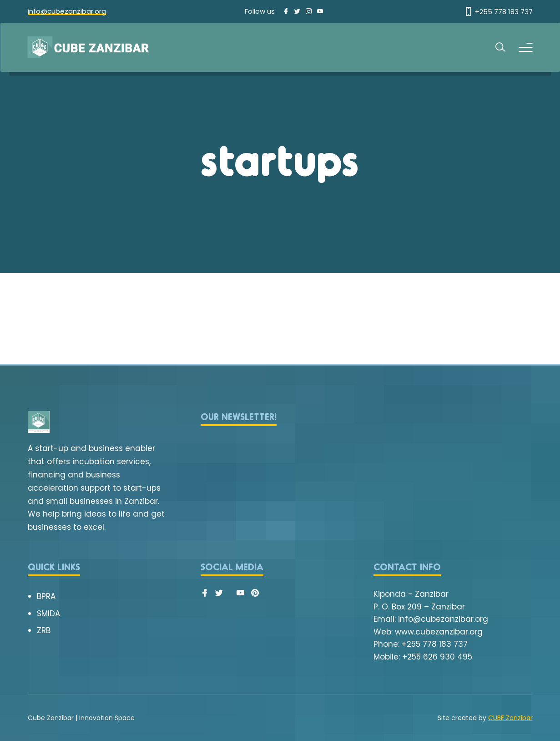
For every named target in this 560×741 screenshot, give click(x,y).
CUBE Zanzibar (510, 718)
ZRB (44, 630)
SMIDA (48, 614)
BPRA (46, 596)
